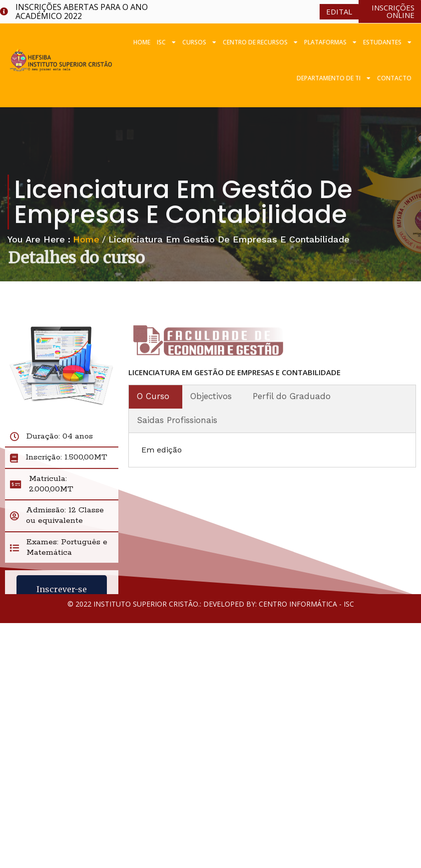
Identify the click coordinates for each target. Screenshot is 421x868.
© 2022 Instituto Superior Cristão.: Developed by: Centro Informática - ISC (211, 604)
